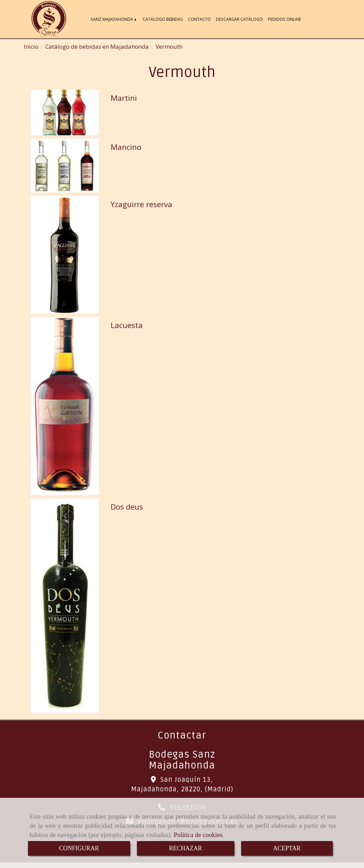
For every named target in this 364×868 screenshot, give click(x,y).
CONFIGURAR (79, 848)
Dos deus (127, 508)
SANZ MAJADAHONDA (114, 20)
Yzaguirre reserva (141, 205)
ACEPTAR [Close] (287, 848)
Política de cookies (198, 835)
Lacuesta (127, 326)
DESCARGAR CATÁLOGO (239, 20)
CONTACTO (199, 20)
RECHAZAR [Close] (185, 848)
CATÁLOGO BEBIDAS (163, 20)
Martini (124, 99)
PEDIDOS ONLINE (284, 20)
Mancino (126, 148)
